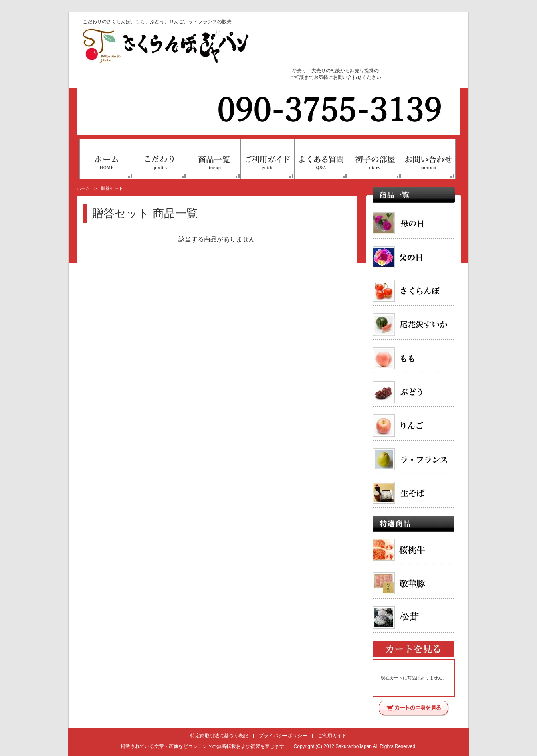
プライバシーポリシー (283, 736)
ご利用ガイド (332, 736)
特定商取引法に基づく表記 (219, 736)
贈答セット (112, 188)
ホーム (83, 188)
